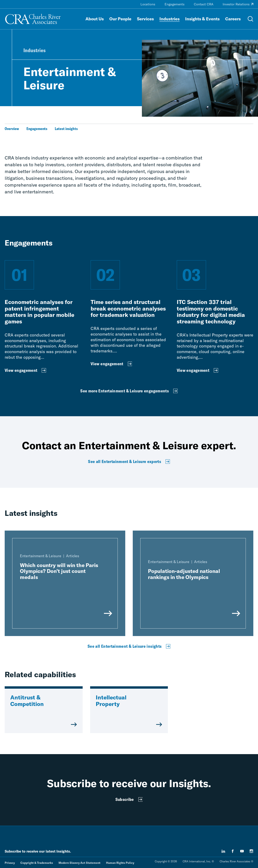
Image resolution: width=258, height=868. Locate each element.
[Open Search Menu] (251, 19)
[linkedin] (223, 851)
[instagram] (251, 851)
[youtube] (242, 851)
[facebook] (233, 851)
